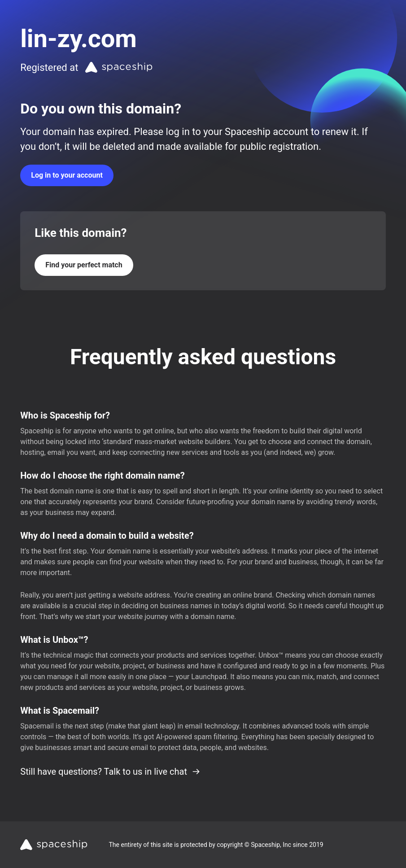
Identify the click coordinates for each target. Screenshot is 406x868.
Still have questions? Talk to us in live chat (110, 772)
